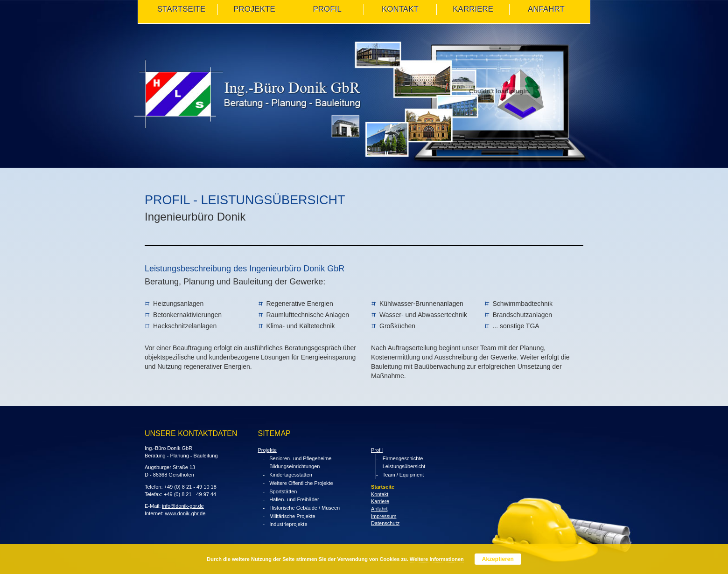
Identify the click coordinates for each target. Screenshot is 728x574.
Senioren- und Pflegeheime (300, 458)
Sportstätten (283, 491)
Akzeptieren (498, 559)
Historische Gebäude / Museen (304, 508)
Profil (377, 450)
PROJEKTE (254, 9)
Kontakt (380, 494)
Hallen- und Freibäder (294, 499)
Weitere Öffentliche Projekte (301, 483)
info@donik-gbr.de (183, 506)
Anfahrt (379, 509)
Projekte (267, 450)
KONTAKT (400, 9)
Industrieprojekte (288, 524)
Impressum (384, 516)
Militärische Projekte (292, 516)
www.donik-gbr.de (185, 513)
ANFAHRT (546, 9)
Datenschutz (385, 523)
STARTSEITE (181, 9)
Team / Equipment (403, 475)
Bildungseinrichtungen (294, 466)
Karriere (473, 9)
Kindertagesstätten (291, 475)
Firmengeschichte (403, 458)
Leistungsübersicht (404, 466)
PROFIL (327, 9)
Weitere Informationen (437, 559)
